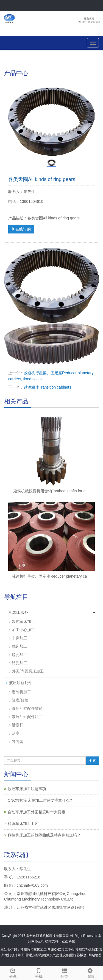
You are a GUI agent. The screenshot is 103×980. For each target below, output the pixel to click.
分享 (13, 973)
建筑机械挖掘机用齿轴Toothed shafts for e (50, 491)
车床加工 (20, 638)
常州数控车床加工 (34, 950)
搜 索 (92, 761)
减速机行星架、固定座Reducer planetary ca (49, 576)
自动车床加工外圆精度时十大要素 (37, 812)
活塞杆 (18, 725)
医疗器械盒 (78, 955)
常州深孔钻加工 (87, 950)
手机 (39, 973)
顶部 (90, 973)
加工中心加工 (23, 630)
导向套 (18, 742)
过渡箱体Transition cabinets (47, 387)
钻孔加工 (20, 663)
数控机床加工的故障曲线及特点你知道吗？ (44, 835)
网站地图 (95, 955)
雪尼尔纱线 (34, 955)
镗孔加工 (20, 655)
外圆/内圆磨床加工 (28, 671)
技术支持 (52, 941)
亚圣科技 (68, 941)
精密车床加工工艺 (23, 824)
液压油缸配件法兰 (27, 717)
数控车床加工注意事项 (27, 789)
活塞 (16, 733)
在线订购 (21, 229)
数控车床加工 (23, 622)
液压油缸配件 (21, 683)
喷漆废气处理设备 (56, 955)
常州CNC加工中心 (61, 950)
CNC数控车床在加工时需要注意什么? (40, 800)
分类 (65, 973)
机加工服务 (19, 612)
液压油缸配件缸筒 (27, 708)
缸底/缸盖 (20, 700)
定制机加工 (21, 692)
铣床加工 (20, 646)
